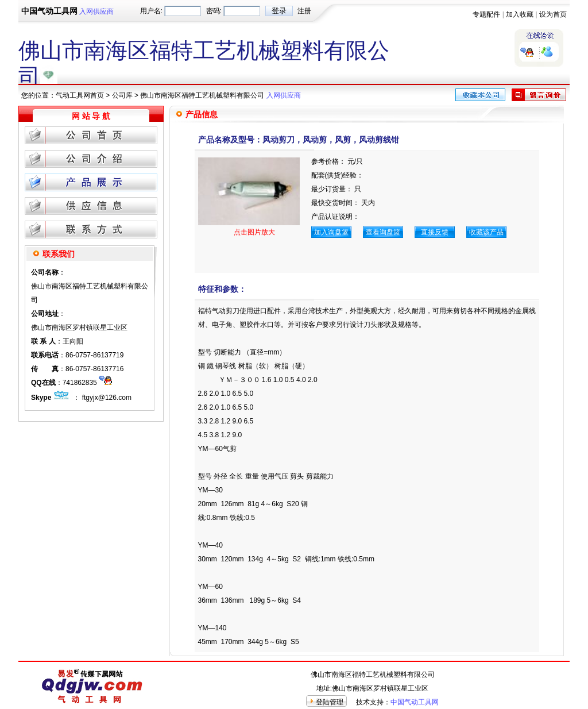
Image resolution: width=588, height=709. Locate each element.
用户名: (151, 11)
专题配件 (486, 14)
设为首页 (553, 14)
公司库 (122, 95)
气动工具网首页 (80, 95)
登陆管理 (330, 702)
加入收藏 (520, 14)
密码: (214, 11)
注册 (304, 11)
